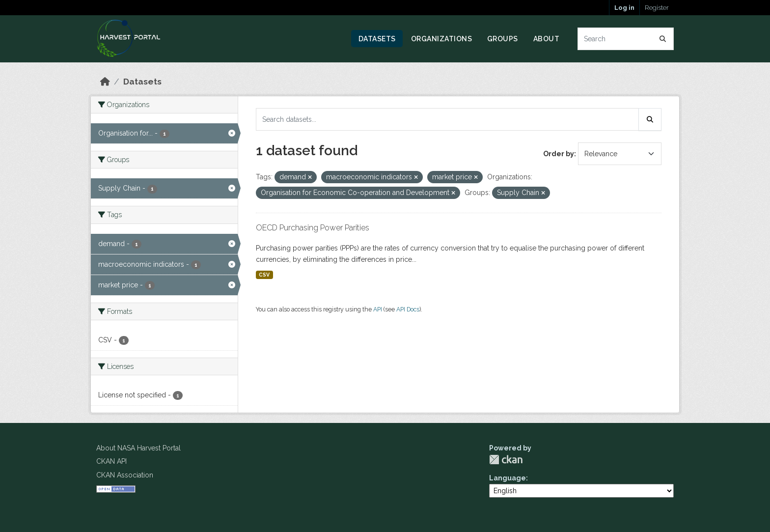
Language (508, 478)
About (547, 39)
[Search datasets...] (626, 39)
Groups (503, 39)
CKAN (506, 460)
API (378, 309)
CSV (264, 275)
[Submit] (663, 39)
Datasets (377, 39)
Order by (559, 154)
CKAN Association (125, 475)
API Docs (408, 309)
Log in (624, 8)
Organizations (442, 39)
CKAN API (111, 461)
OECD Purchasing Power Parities (313, 228)
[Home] (105, 82)
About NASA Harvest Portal (138, 448)
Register (657, 8)
